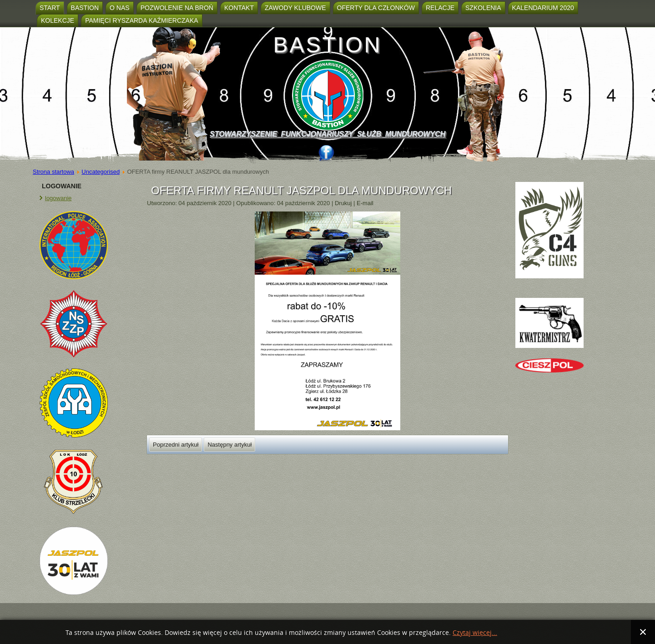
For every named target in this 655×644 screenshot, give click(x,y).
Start (50, 8)
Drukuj (344, 203)
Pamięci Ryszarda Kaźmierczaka (141, 20)
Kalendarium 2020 (543, 8)
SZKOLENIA (483, 8)
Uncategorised (101, 172)
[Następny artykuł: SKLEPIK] (229, 445)
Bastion (85, 8)
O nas (120, 8)
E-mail (365, 203)
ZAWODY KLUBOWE (295, 8)
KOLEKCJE (58, 20)
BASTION (328, 45)
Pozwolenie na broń (177, 8)
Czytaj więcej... (475, 633)
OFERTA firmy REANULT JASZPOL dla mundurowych (301, 190)
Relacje (440, 8)
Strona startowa (53, 172)
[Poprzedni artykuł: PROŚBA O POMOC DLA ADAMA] (176, 445)
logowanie (58, 198)
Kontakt (239, 8)
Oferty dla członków (376, 8)
